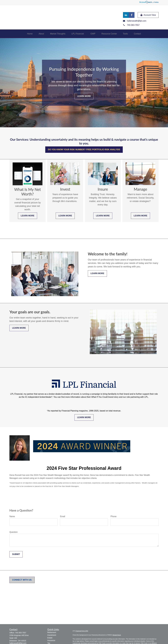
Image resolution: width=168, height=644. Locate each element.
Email (63, 516)
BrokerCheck (117, 635)
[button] (30, 34)
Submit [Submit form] (16, 554)
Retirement (52, 632)
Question (14, 532)
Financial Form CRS (82, 631)
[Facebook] (132, 15)
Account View (148, 15)
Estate (50, 638)
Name (12, 516)
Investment (52, 635)
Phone (113, 516)
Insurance (51, 640)
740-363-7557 (21, 633)
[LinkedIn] (126, 15)
